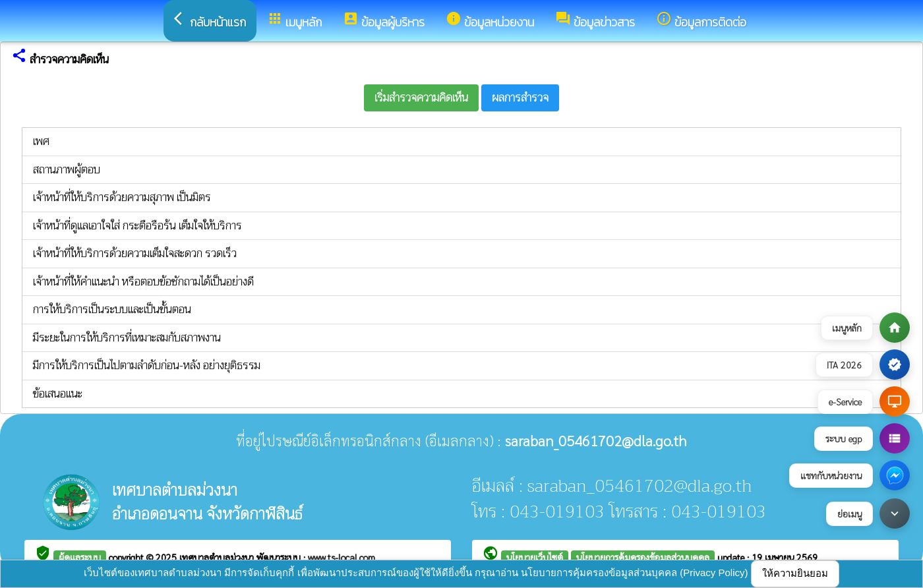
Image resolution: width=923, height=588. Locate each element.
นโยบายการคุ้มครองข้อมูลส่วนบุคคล (643, 557)
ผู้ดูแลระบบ (80, 557)
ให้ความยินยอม (795, 573)
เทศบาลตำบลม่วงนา (218, 557)
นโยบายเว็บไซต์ (535, 557)
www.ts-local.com (342, 557)
